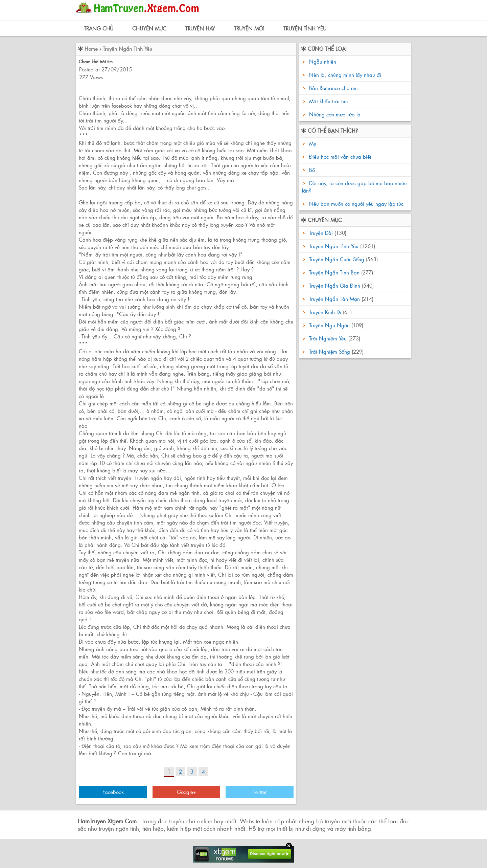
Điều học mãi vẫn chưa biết (339, 157)
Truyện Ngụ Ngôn (329, 325)
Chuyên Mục (149, 28)
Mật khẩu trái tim (329, 101)
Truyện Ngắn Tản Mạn (334, 299)
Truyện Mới (249, 28)
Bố (311, 170)
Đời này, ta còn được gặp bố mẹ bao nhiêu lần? (354, 187)
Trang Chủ (99, 28)
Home (91, 49)
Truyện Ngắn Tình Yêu (127, 49)
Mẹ (312, 143)
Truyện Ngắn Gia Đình (335, 285)
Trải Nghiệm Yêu (328, 338)
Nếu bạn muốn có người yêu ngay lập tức (355, 204)
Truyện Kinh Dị (325, 312)
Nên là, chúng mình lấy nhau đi (345, 75)
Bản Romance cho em (333, 88)
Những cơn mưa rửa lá (335, 114)
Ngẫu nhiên (323, 61)
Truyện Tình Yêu (305, 28)
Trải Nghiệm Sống (330, 351)
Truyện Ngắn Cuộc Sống (337, 259)
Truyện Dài (321, 233)
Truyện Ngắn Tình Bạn (334, 272)
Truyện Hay (200, 28)
